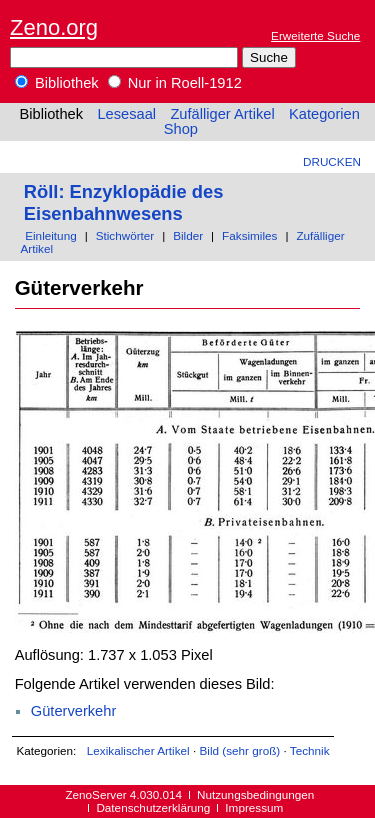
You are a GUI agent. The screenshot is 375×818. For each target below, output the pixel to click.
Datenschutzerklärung (153, 807)
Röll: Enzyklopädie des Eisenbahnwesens (124, 202)
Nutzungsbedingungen (255, 794)
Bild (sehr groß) (239, 750)
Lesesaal (126, 114)
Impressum (254, 807)
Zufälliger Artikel (222, 114)
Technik (310, 750)
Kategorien (324, 114)
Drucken (332, 161)
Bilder (188, 235)
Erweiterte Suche (315, 35)
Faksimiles (249, 235)
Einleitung (50, 235)
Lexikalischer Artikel (138, 750)
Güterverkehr (74, 711)
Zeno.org (54, 27)
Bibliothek (57, 83)
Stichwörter (125, 235)
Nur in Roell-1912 (175, 83)
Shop (181, 129)
